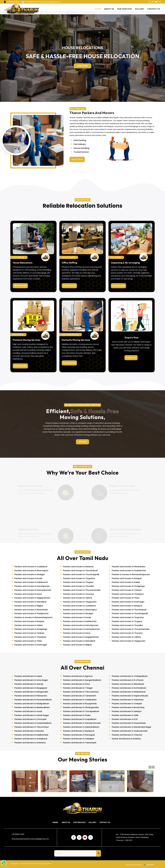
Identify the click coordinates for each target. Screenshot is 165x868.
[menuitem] (12, 2)
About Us (66, 822)
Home (55, 822)
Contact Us (105, 822)
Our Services (79, 822)
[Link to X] (160, 2)
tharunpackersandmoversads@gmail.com (30, 839)
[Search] (78, 853)
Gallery (92, 822)
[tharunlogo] (21, 9)
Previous (150, 767)
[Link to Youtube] (156, 2)
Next (153, 767)
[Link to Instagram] (153, 2)
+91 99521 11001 (18, 834)
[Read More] (77, 159)
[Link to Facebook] (149, 2)
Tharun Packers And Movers (29, 864)
